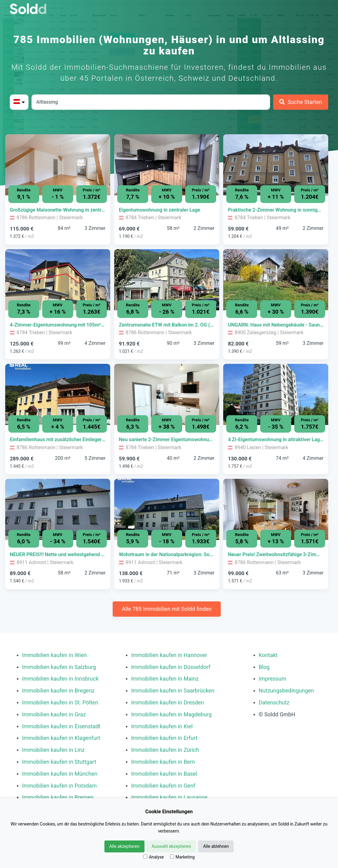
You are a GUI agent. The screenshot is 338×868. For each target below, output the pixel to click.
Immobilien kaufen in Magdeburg (171, 714)
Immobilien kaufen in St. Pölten (60, 702)
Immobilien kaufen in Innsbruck (60, 679)
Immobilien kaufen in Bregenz (58, 691)
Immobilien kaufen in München (60, 774)
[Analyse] (145, 857)
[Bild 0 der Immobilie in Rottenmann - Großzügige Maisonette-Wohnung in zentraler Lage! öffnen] (58, 165)
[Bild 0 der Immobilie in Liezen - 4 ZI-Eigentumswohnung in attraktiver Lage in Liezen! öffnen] (276, 394)
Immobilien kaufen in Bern (163, 762)
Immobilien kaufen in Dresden (167, 702)
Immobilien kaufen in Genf (163, 786)
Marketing (182, 857)
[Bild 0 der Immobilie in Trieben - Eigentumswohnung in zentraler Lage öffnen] (167, 165)
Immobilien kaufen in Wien (54, 655)
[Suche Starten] (301, 102)
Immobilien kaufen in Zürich (165, 750)
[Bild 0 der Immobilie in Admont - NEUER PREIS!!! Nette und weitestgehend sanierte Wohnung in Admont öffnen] (58, 509)
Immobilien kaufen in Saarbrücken (173, 691)
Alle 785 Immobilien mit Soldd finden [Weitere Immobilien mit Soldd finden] (167, 609)
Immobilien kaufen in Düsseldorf (171, 667)
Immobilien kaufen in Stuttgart (59, 762)
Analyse (154, 857)
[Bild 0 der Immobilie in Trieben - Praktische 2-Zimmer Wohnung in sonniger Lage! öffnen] (276, 165)
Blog (264, 667)
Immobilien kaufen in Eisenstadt (61, 726)
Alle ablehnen (216, 846)
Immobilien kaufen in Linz (53, 750)
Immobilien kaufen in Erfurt (164, 738)
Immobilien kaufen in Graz (54, 714)
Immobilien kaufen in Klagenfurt (61, 738)
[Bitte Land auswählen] (19, 102)
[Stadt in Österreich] (151, 102)
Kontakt (268, 655)
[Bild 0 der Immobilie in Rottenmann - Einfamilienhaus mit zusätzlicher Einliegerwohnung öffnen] (58, 394)
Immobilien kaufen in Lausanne (169, 797)
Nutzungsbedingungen (286, 691)
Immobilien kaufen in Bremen (58, 797)
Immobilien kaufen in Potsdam (59, 786)
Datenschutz (274, 702)
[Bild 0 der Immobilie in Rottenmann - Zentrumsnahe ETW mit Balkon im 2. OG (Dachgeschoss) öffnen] (167, 280)
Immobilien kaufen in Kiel (162, 726)
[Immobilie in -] (58, 210)
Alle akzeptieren (124, 846)
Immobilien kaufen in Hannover (169, 655)
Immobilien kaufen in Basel (164, 774)
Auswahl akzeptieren (171, 846)
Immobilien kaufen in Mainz (165, 679)
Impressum (273, 679)
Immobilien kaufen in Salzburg (59, 667)
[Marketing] (172, 857)
